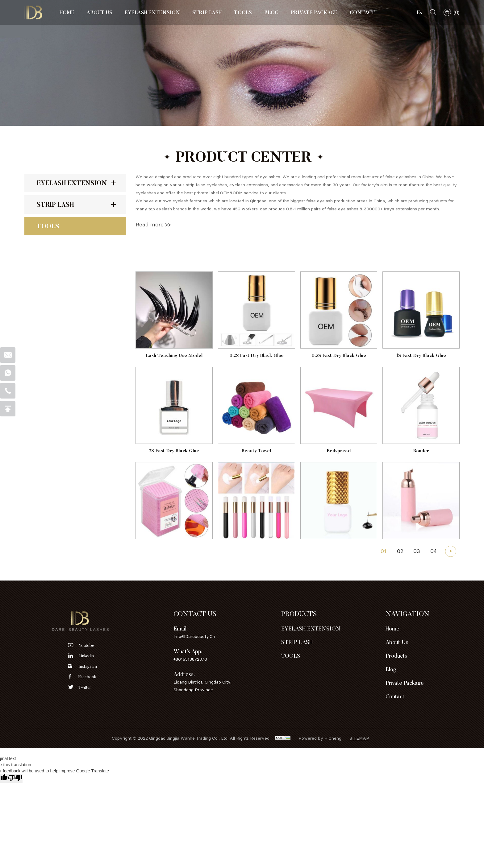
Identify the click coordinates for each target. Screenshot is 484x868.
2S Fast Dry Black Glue (174, 478)
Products (396, 656)
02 (400, 555)
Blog (271, 12)
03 (417, 555)
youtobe (86, 645)
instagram (88, 666)
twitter (85, 687)
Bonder (421, 478)
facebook (87, 677)
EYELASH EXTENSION (152, 12)
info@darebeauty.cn (194, 636)
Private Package (314, 12)
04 (434, 555)
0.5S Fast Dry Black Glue (339, 383)
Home (67, 12)
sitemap (359, 738)
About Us (100, 12)
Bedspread (339, 478)
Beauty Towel (256, 478)
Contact (362, 12)
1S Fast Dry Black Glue (421, 383)
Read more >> (153, 224)
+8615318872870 (190, 659)
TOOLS (243, 12)
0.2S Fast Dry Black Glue (257, 383)
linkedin (86, 656)
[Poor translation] (15, 778)
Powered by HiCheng (320, 738)
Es (419, 12)
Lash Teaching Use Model (174, 383)
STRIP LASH (207, 12)
